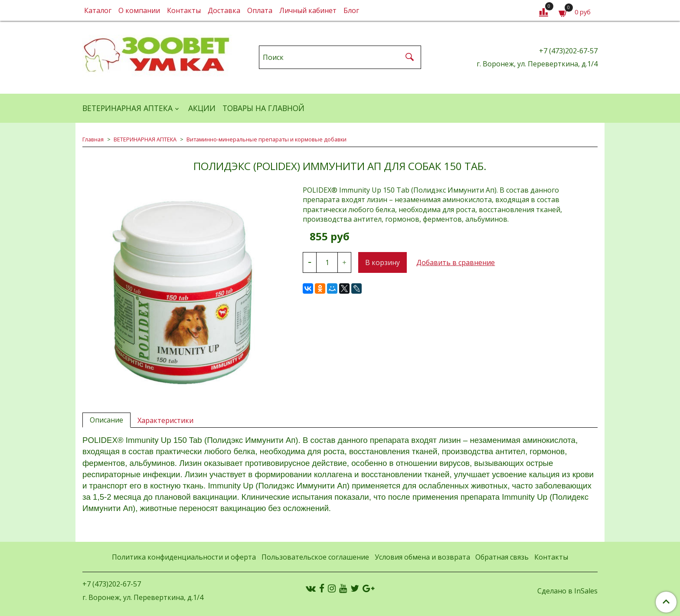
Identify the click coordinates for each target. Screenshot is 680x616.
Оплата (260, 10)
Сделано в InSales (567, 591)
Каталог (98, 10)
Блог (351, 10)
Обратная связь (502, 557)
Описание (106, 420)
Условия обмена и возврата (422, 557)
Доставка (224, 10)
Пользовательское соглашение (315, 557)
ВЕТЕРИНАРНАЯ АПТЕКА (127, 108)
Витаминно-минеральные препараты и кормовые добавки (266, 139)
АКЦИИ (202, 108)
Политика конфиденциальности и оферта (184, 557)
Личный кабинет (308, 10)
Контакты (184, 10)
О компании (139, 10)
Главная (93, 139)
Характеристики (165, 420)
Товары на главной (263, 108)
